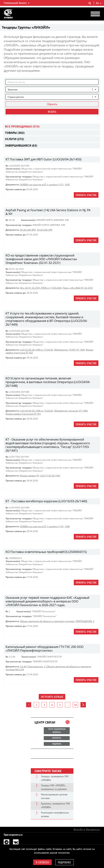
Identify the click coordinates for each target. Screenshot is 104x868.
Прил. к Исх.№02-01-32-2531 (78, 288)
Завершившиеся (21, 145)
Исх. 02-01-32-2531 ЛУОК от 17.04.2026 (41, 288)
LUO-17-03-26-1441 (50, 476)
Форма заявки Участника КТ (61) (23, 414)
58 (75, 705)
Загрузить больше (52, 697)
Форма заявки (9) (29, 476)
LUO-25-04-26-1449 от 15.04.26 (36, 350)
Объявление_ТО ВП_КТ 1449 (69, 350)
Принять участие (86, 195)
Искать (52, 112)
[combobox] (52, 89)
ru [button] (99, 3)
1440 (67, 526)
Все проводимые (22, 126)
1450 (67, 185)
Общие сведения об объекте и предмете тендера (47, 621)
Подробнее (64, 862)
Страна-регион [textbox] (16, 97)
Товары (15, 133)
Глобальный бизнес (16, 3)
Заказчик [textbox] (13, 90)
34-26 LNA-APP (45, 230)
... (68, 705)
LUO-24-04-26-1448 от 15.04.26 (36, 411)
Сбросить (52, 104)
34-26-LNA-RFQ (28, 230)
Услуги (14, 139)
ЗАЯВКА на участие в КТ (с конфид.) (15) (42, 185)
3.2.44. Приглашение (32, 666)
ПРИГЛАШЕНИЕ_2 (85, 621)
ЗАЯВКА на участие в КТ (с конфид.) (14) (42, 526)
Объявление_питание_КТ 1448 (71, 411)
